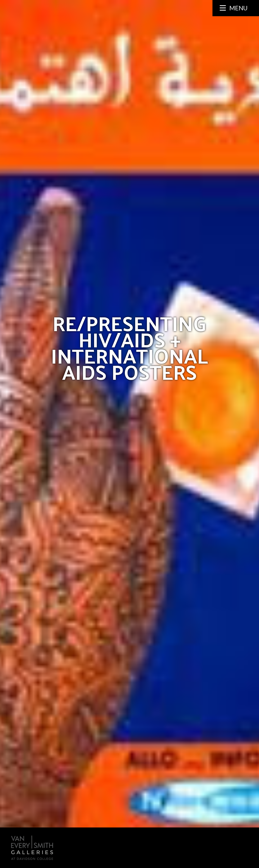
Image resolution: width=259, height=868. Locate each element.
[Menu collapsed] (236, 8)
